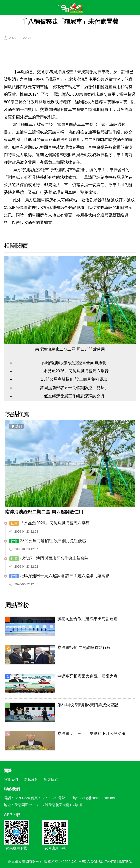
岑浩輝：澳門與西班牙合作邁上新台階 (49, 559)
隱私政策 (31, 779)
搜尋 (121, 9)
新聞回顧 (51, 779)
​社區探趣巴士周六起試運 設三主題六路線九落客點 (59, 576)
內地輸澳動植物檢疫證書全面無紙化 (74, 363)
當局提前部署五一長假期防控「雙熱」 (74, 388)
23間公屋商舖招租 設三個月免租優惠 (74, 379)
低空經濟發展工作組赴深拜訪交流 (74, 396)
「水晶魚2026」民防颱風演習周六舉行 (74, 371)
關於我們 (11, 779)
